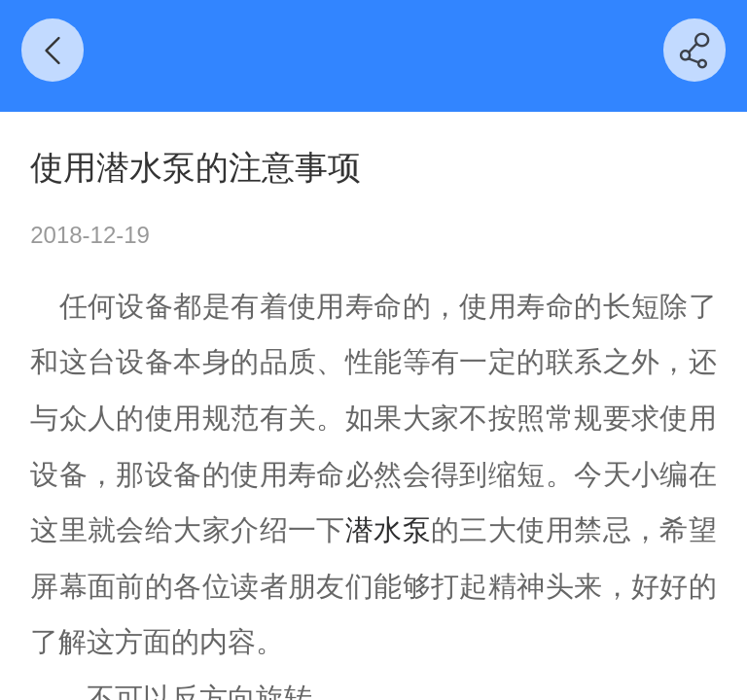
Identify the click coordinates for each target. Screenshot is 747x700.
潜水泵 (388, 530)
